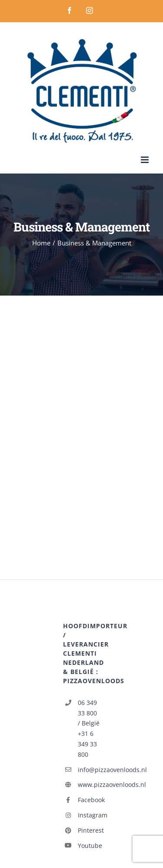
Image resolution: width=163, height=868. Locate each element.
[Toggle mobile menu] (145, 160)
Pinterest (89, 830)
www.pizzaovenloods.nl (89, 785)
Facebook (89, 800)
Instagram (89, 815)
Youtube (89, 846)
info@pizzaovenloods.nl (89, 770)
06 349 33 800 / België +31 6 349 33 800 (89, 728)
